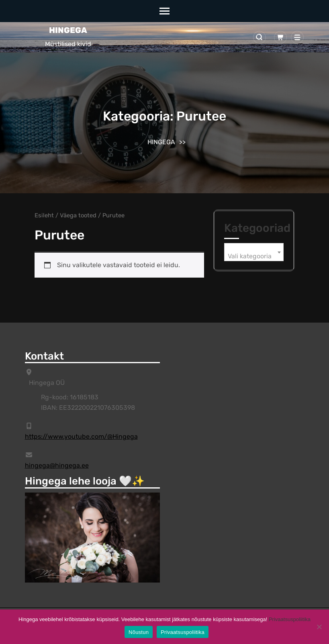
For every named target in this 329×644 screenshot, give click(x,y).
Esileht (44, 215)
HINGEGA (68, 30)
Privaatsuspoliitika (290, 619)
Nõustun (139, 632)
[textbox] (254, 256)
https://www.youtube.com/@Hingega (81, 436)
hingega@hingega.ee (57, 465)
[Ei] (319, 627)
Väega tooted (78, 215)
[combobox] (254, 252)
